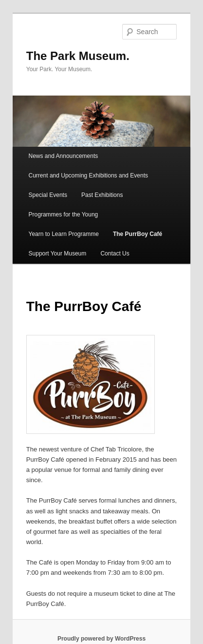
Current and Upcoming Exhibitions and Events (88, 176)
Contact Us (115, 254)
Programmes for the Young (64, 215)
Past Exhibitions (102, 195)
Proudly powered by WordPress (101, 639)
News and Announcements (64, 156)
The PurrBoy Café (138, 234)
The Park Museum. (78, 56)
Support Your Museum (58, 254)
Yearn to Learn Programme (64, 234)
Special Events (48, 195)
